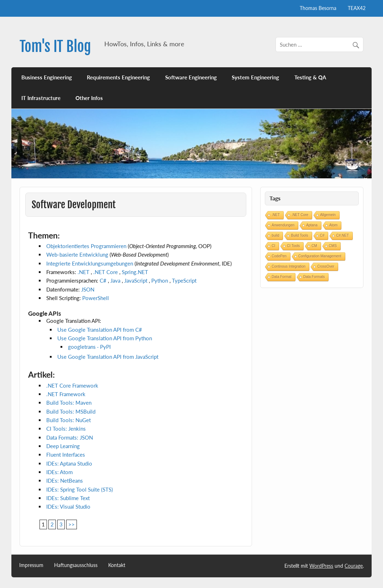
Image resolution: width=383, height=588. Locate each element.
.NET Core (106, 272)
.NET (83, 272)
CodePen (279, 256)
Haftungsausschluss (76, 565)
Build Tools (299, 235)
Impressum (31, 565)
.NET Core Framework (72, 385)
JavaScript (136, 280)
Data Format (282, 277)
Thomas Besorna (318, 8)
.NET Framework (66, 394)
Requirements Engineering (118, 77)
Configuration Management (320, 256)
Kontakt (117, 565)
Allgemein (328, 215)
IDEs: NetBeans (65, 481)
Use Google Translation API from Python (105, 338)
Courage (354, 566)
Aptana (312, 225)
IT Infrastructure (41, 98)
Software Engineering (191, 77)
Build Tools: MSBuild (71, 411)
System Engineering (255, 77)
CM (314, 246)
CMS (333, 246)
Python (160, 280)
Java (115, 280)
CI (273, 246)
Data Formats (314, 277)
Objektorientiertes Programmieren (86, 246)
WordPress (321, 566)
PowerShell (96, 298)
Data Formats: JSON (70, 437)
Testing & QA (310, 77)
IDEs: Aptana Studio (69, 463)
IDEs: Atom (59, 472)
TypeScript (184, 280)
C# (103, 280)
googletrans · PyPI (89, 347)
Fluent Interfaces (66, 455)
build (275, 235)
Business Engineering (47, 77)
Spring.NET (135, 272)
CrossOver (326, 266)
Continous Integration (288, 266)
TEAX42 (357, 8)
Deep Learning (63, 446)
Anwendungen (283, 225)
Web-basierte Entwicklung (77, 254)
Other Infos (89, 98)
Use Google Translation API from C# (100, 330)
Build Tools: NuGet (69, 420)
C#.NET (342, 235)
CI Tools (293, 246)
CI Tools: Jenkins (66, 429)
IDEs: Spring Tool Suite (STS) (80, 489)
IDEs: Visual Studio (68, 506)
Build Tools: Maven (69, 403)
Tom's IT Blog (55, 46)
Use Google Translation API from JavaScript (108, 357)
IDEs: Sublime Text (68, 498)
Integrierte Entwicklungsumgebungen (90, 263)
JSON (88, 289)
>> (72, 524)
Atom (333, 225)
